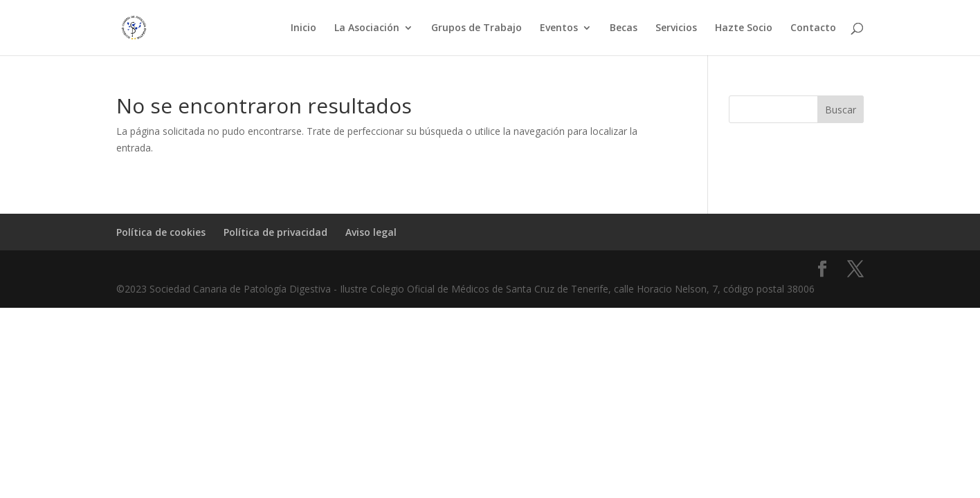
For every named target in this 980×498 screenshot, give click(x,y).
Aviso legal (371, 232)
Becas (624, 28)
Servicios (676, 28)
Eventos (559, 28)
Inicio (303, 28)
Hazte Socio (744, 28)
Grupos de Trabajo (477, 28)
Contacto (813, 28)
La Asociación (367, 28)
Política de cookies (161, 232)
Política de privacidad (275, 232)
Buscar (841, 110)
